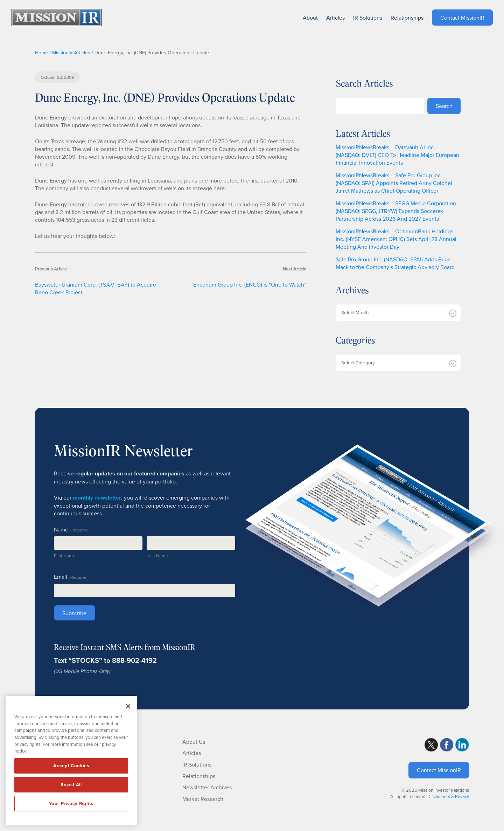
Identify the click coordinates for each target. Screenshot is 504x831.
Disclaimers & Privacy (448, 796)
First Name (65, 556)
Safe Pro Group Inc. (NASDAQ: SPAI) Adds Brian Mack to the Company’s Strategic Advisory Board (395, 263)
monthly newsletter (97, 498)
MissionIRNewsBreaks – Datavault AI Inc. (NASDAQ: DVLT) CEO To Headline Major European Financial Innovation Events (397, 155)
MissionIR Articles (71, 53)
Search (444, 106)
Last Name (157, 556)
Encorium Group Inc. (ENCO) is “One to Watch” (250, 284)
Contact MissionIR (439, 770)
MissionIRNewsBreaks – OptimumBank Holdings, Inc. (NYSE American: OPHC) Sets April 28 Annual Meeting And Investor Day (396, 239)
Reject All (71, 785)
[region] (71, 761)
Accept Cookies (71, 766)
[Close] (128, 706)
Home (41, 53)
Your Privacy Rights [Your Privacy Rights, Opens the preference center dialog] (71, 803)
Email (71, 577)
